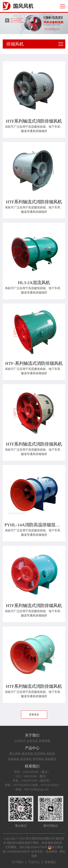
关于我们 (27, 735)
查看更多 (34, 715)
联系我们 (27, 766)
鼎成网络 (51, 852)
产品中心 (27, 748)
